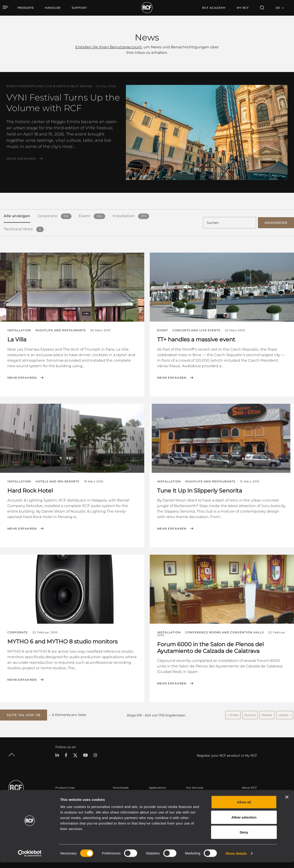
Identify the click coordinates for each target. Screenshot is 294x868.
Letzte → (285, 714)
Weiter (267, 714)
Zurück (250, 714)
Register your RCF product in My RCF (227, 754)
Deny (244, 838)
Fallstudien (156, 795)
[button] (24, 714)
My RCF (243, 8)
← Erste (233, 714)
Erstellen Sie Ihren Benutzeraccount (109, 47)
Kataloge (119, 795)
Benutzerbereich (198, 795)
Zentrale (247, 795)
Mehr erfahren (21, 159)
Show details (236, 859)
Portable (61, 795)
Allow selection (244, 823)
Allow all (244, 808)
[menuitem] (53, 8)
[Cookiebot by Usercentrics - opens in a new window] (30, 859)
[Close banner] (287, 803)
